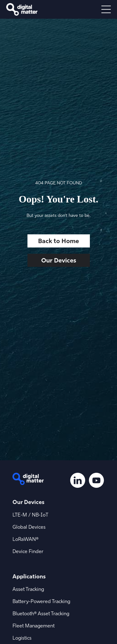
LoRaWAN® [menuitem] (25, 539)
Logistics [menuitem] (22, 638)
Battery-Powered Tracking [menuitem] (41, 601)
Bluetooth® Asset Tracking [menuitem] (41, 613)
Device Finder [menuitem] (28, 551)
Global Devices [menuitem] (29, 527)
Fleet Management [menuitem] (34, 626)
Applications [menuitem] (29, 576)
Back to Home (58, 241)
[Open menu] (106, 9)
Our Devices (59, 260)
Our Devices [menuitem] (28, 502)
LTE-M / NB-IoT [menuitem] (30, 515)
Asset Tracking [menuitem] (28, 589)
